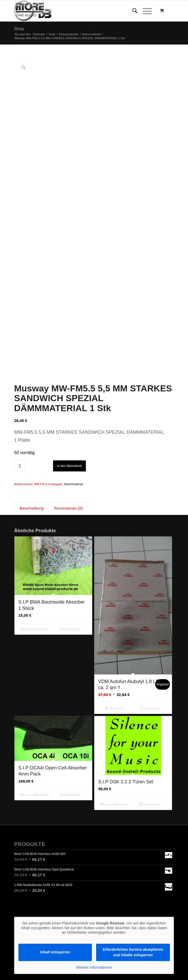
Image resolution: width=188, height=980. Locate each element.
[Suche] (132, 11)
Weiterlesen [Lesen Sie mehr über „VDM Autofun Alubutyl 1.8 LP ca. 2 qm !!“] (115, 590)
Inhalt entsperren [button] (55, 834)
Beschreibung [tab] (32, 390)
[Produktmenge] (20, 347)
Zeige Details (70, 510)
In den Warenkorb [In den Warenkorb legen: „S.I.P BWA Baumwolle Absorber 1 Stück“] (35, 510)
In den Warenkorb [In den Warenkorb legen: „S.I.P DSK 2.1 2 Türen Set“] (115, 686)
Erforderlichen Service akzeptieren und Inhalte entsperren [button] (133, 834)
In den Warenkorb (69, 347)
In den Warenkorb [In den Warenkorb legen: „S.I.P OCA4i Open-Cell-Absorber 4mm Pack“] (35, 676)
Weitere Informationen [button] (94, 849)
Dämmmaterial (74, 365)
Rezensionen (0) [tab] (68, 390)
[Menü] (145, 11)
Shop (19, 29)
